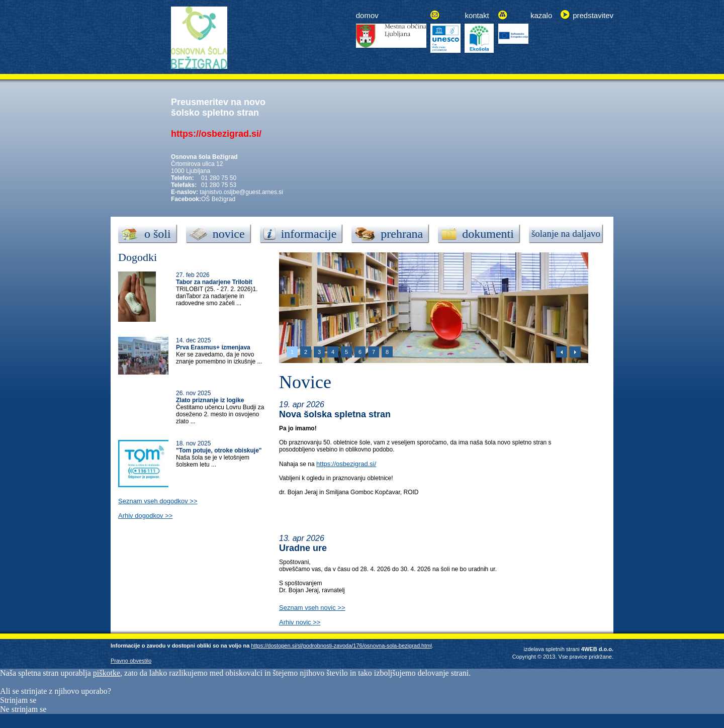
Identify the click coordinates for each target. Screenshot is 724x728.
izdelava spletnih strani (551, 649)
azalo (543, 15)
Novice (305, 382)
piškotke (107, 673)
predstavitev (593, 15)
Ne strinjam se (23, 709)
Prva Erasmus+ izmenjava (213, 347)
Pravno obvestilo (131, 661)
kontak (476, 15)
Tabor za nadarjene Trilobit (214, 282)
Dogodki (138, 257)
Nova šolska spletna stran (335, 414)
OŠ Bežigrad (218, 199)
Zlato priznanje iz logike (210, 400)
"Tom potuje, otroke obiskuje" (219, 450)
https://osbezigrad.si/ (346, 464)
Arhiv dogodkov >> (145, 516)
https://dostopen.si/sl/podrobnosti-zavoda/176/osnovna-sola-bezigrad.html (341, 646)
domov (367, 15)
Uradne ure (303, 548)
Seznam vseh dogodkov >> (158, 501)
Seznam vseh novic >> (312, 608)
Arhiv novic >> (300, 622)
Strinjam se (18, 700)
